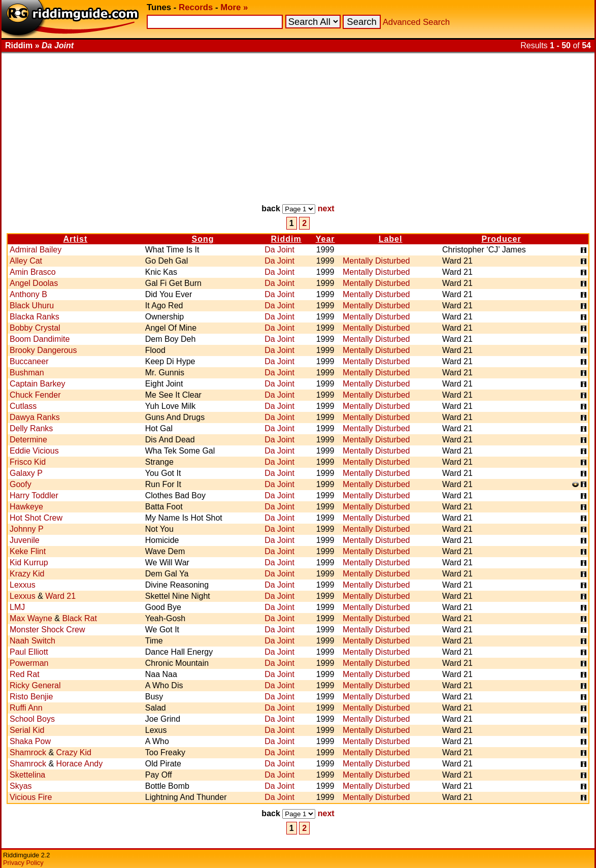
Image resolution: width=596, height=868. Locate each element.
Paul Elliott (29, 652)
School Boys (32, 719)
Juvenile (25, 540)
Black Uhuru (32, 306)
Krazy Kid (27, 574)
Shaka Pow (30, 741)
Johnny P (27, 529)
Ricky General (35, 685)
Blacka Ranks (35, 317)
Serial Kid (27, 730)
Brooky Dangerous (43, 350)
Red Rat (25, 674)
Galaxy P (26, 473)
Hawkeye (26, 507)
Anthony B (28, 294)
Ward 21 (60, 596)
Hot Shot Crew (36, 518)
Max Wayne (31, 618)
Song (203, 239)
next (326, 208)
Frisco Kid (28, 462)
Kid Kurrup (29, 562)
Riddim (286, 239)
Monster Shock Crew (47, 630)
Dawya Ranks (35, 417)
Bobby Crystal (35, 328)
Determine (28, 440)
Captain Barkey (37, 384)
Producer (501, 239)
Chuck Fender (35, 395)
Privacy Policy (23, 863)
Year (325, 239)
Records (196, 7)
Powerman (29, 663)
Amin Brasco (33, 272)
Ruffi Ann (26, 708)
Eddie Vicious (34, 451)
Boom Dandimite (40, 339)
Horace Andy (80, 764)
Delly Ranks (31, 428)
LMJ (17, 607)
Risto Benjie (31, 697)
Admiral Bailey (36, 250)
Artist (75, 239)
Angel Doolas (34, 283)
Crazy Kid (74, 752)
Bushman (27, 373)
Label (391, 239)
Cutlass (23, 406)
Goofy (21, 484)
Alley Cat (26, 261)
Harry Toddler (34, 495)
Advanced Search (416, 22)
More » (234, 7)
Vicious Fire (31, 797)
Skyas (21, 786)
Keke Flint (28, 551)
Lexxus (23, 585)
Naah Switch (32, 641)
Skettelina (27, 775)
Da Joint (279, 250)
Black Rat (79, 618)
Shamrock (28, 752)
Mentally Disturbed (376, 261)
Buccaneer (29, 361)
